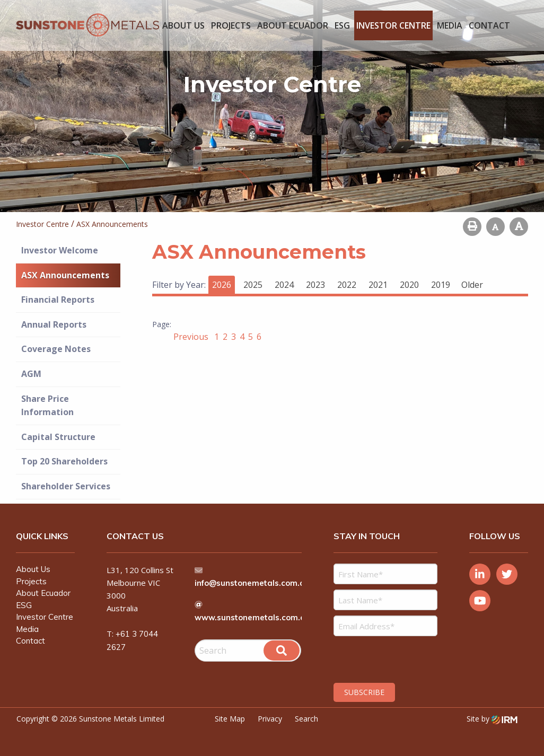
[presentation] (398, 658)
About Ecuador (293, 25)
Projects (231, 25)
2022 (347, 285)
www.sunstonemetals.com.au (253, 617)
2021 (378, 285)
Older (472, 285)
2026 (222, 285)
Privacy (270, 719)
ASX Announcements (65, 275)
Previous (192, 337)
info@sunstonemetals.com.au (253, 583)
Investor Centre (393, 25)
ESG (342, 25)
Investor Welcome (60, 250)
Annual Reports (54, 324)
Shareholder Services (66, 486)
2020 (409, 285)
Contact (489, 25)
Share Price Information (47, 406)
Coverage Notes (56, 349)
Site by (492, 719)
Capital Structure (58, 437)
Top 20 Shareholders (64, 461)
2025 (253, 285)
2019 (441, 285)
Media (450, 25)
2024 (284, 285)
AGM (31, 374)
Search (306, 719)
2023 (315, 285)
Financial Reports (58, 300)
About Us (183, 25)
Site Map (230, 719)
